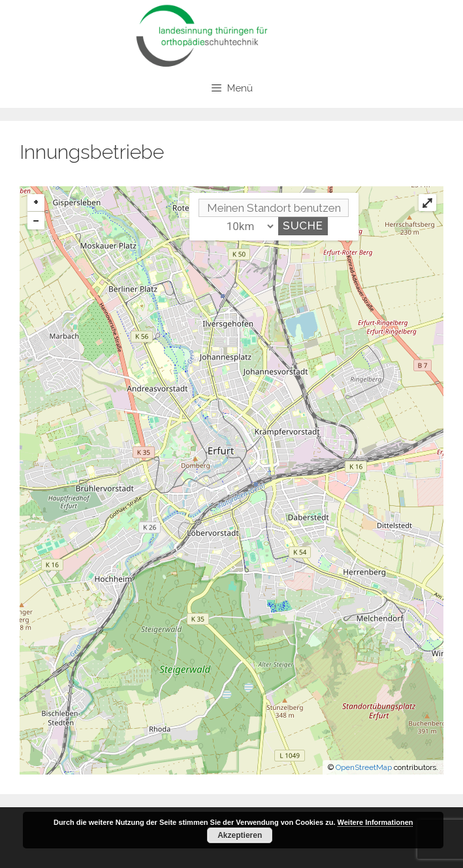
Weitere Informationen (375, 822)
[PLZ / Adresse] (274, 208)
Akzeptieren (240, 835)
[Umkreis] (248, 226)
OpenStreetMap (364, 767)
